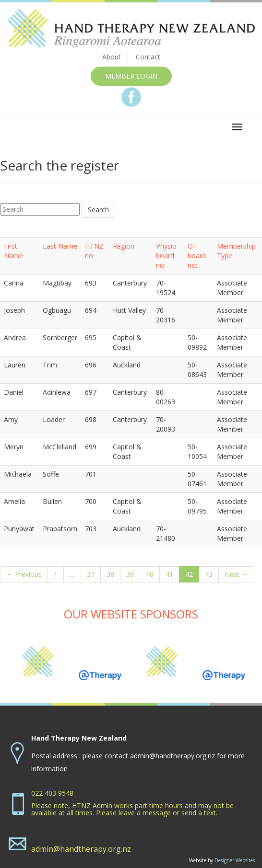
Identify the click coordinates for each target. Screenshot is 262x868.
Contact (148, 57)
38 (110, 574)
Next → (236, 574)
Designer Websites (235, 860)
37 (91, 574)
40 (150, 574)
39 (130, 574)
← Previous (24, 574)
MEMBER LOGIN (131, 76)
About (112, 57)
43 (209, 574)
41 (169, 574)
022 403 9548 (52, 793)
